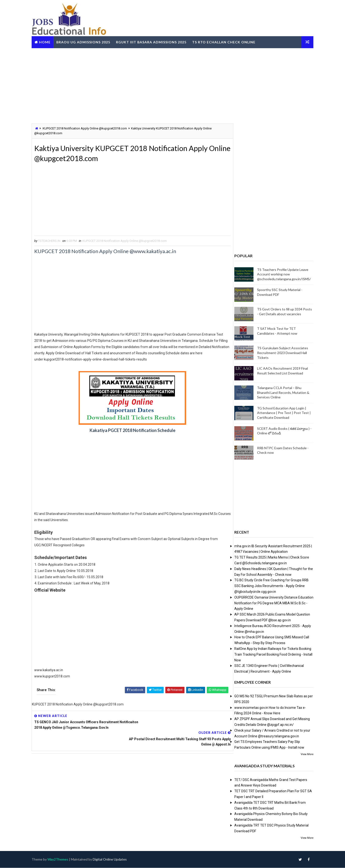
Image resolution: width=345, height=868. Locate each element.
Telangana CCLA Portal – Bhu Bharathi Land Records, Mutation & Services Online (280, 392)
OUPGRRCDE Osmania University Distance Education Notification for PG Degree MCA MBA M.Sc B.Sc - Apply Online (271, 603)
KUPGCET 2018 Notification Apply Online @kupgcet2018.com (88, 128)
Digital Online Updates (113, 859)
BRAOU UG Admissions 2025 (86, 42)
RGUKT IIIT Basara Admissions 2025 (154, 42)
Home (48, 42)
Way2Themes (61, 859)
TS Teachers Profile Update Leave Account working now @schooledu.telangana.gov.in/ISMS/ (281, 274)
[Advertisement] (172, 85)
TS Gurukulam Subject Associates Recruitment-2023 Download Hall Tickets (279, 353)
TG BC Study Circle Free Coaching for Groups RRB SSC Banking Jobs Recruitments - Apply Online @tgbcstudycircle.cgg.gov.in (268, 586)
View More (304, 754)
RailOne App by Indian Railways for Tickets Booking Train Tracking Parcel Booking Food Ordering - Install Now (270, 654)
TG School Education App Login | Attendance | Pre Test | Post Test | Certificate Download (281, 413)
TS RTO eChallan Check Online (227, 42)
